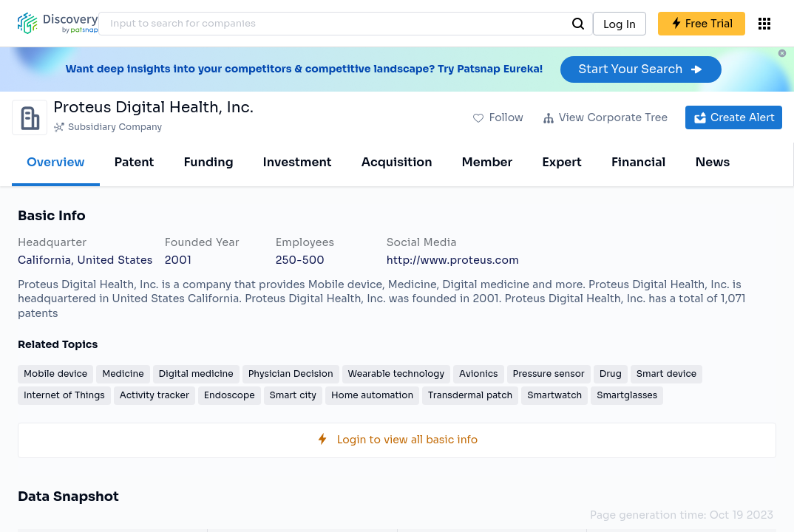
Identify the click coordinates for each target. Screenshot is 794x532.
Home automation (372, 395)
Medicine (123, 374)
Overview (56, 162)
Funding (208, 162)
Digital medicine (196, 374)
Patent (135, 162)
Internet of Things (64, 395)
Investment (298, 162)
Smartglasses (627, 395)
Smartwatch (554, 395)
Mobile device (55, 374)
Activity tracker (155, 395)
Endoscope (230, 395)
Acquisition (397, 162)
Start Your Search (641, 69)
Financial (638, 162)
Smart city (293, 395)
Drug (611, 374)
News (712, 162)
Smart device (666, 374)
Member (488, 162)
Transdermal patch (470, 395)
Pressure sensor (549, 374)
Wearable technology (396, 374)
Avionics (479, 374)
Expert (562, 162)
